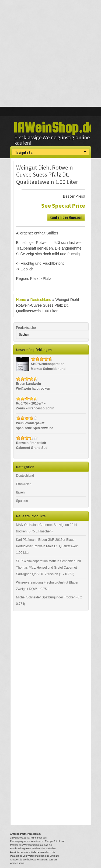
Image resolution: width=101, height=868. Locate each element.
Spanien (22, 501)
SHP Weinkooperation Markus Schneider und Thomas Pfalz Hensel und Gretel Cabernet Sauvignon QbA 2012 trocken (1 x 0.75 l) (49, 568)
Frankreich (24, 484)
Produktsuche (26, 328)
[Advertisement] (50, 53)
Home (21, 300)
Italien (20, 492)
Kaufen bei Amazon (66, 217)
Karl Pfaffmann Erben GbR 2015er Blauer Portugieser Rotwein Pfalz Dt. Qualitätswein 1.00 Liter (47, 546)
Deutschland (41, 300)
